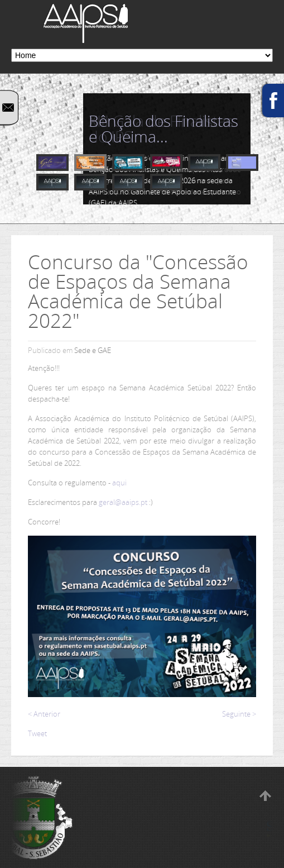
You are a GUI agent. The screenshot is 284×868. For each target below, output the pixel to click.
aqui (119, 483)
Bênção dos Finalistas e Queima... (163, 128)
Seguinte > (239, 714)
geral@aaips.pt (123, 502)
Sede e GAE (93, 350)
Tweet (37, 733)
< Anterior (44, 714)
